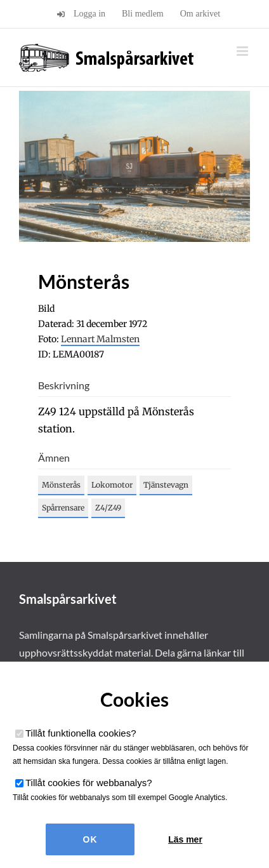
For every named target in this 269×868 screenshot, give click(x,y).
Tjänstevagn (166, 485)
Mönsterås (61, 485)
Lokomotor (112, 485)
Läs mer (185, 839)
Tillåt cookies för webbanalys (89, 783)
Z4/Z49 (108, 508)
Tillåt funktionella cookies (81, 733)
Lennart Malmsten (100, 339)
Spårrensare (63, 508)
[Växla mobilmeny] (243, 51)
